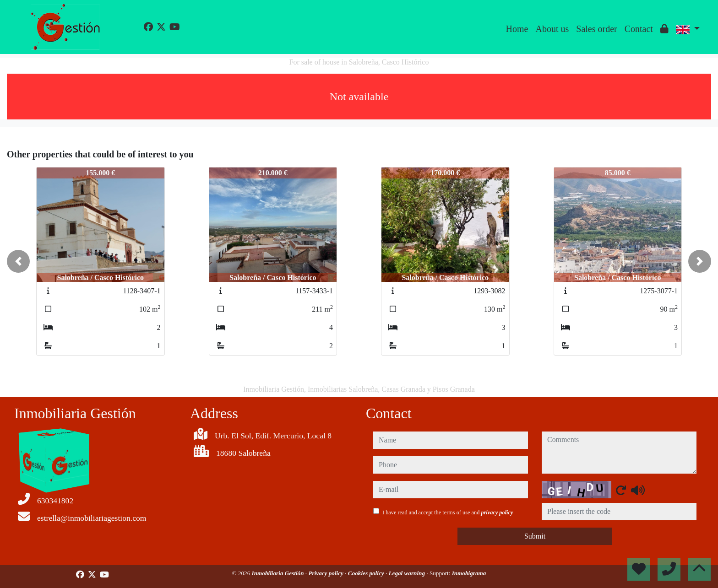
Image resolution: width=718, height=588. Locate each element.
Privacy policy (326, 573)
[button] (18, 261)
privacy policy (497, 512)
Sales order (596, 29)
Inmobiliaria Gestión (279, 573)
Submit (535, 536)
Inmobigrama (469, 573)
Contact (639, 29)
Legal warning (408, 573)
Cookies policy (367, 573)
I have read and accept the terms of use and (448, 512)
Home (517, 29)
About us (552, 29)
